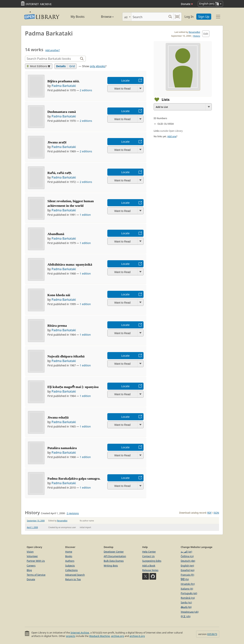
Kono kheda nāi (59, 295)
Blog (29, 570)
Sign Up (204, 17)
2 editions (86, 90)
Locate (125, 80)
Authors (70, 561)
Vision (30, 552)
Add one (172, 136)
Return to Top (73, 579)
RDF (209, 513)
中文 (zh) (186, 616)
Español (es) (188, 570)
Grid (72, 66)
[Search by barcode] (177, 17)
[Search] (149, 17)
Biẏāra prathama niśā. (64, 81)
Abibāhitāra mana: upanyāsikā (70, 264)
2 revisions (73, 513)
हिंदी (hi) (185, 579)
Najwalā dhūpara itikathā (66, 356)
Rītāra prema (57, 326)
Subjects (70, 566)
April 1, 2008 (32, 527)
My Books (78, 17)
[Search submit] (170, 17)
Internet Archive (80, 633)
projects (71, 636)
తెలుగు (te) (186, 607)
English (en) (187, 566)
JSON (216, 513)
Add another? (53, 50)
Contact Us (148, 556)
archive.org (118, 636)
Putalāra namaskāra (62, 448)
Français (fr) (187, 575)
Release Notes (150, 570)
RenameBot (194, 32)
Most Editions (37, 66)
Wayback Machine (100, 636)
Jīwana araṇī (57, 142)
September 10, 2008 (36, 521)
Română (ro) (188, 598)
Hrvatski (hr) (188, 584)
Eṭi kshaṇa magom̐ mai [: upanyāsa (73, 387)
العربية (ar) (186, 552)
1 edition (85, 215)
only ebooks (98, 66)
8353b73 (212, 634)
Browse (103, 17)
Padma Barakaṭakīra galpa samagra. (74, 478)
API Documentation (115, 556)
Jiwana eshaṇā (58, 417)
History (197, 36)
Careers (31, 566)
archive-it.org (137, 636)
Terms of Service (36, 575)
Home (69, 552)
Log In (189, 17)
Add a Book (149, 566)
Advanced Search (75, 575)
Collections (71, 570)
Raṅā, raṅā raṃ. (60, 173)
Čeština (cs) (187, 556)
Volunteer (32, 556)
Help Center (149, 552)
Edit (206, 34)
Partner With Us (36, 561)
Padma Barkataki (64, 86)
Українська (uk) (190, 612)
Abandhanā (56, 234)
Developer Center (114, 552)
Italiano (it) (187, 589)
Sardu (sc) (186, 602)
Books (69, 556)
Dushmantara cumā (62, 112)
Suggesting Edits (152, 561)
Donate (187, 4)
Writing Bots (111, 566)
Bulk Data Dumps (114, 561)
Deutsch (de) (188, 561)
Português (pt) (189, 593)
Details (61, 66)
